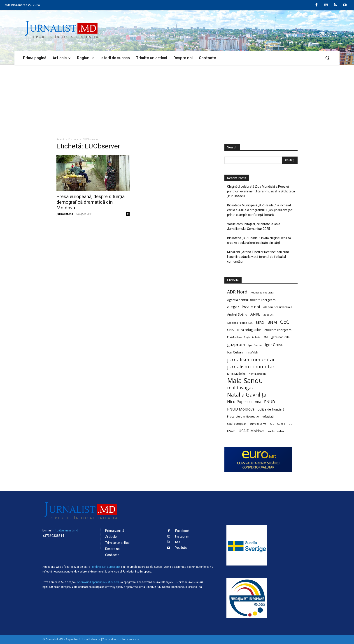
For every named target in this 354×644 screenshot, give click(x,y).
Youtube (181, 548)
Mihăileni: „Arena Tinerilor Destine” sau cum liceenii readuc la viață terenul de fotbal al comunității (258, 257)
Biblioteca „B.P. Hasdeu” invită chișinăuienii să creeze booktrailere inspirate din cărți (259, 240)
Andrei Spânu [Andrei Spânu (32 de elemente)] (237, 314)
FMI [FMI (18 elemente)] (266, 337)
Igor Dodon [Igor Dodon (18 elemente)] (255, 345)
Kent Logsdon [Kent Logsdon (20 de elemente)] (257, 374)
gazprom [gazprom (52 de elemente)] (236, 344)
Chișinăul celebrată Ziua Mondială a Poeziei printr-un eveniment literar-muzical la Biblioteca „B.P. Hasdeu (261, 191)
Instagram (183, 537)
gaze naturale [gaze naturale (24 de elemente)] (280, 337)
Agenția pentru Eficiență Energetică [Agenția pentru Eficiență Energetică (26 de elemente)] (251, 300)
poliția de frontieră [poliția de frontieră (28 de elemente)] (271, 409)
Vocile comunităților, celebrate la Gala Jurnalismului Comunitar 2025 (254, 226)
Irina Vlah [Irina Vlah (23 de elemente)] (252, 352)
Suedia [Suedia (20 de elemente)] (281, 424)
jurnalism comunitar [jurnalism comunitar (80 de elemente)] (251, 359)
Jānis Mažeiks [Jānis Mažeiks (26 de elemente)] (236, 374)
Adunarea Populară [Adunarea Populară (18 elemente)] (262, 293)
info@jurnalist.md (65, 530)
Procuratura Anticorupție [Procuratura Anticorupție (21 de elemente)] (243, 416)
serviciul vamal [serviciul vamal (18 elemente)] (258, 424)
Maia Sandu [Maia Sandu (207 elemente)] (245, 381)
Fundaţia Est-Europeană (106, 567)
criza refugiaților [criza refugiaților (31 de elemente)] (249, 330)
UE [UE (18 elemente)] (290, 424)
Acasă (60, 139)
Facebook (182, 531)
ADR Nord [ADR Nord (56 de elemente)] (237, 292)
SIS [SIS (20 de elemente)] (272, 424)
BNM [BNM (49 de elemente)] (272, 322)
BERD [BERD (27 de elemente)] (260, 322)
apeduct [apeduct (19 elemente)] (268, 315)
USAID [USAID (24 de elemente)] (231, 431)
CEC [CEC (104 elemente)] (285, 322)
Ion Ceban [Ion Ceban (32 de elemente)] (235, 352)
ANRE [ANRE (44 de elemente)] (255, 314)
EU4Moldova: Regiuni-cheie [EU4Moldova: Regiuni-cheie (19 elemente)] (244, 337)
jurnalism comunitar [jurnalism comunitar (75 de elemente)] (251, 366)
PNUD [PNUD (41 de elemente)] (270, 402)
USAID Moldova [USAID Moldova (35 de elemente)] (252, 431)
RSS (178, 542)
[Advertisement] (177, 99)
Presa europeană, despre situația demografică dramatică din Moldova (91, 202)
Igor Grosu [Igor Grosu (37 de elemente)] (274, 345)
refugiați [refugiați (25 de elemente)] (268, 416)
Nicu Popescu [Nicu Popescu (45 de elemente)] (239, 402)
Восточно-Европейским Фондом (98, 582)
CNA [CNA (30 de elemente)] (230, 330)
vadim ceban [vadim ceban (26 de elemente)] (277, 431)
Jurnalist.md (65, 214)
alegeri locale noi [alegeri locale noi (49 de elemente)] (244, 307)
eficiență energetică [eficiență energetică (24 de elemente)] (278, 330)
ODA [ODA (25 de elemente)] (258, 402)
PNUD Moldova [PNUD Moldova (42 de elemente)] (241, 409)
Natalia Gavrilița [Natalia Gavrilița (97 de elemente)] (247, 395)
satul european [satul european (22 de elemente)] (237, 424)
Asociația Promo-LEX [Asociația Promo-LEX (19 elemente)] (240, 323)
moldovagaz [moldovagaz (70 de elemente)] (240, 388)
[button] (327, 58)
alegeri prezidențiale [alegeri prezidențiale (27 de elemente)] (278, 307)
